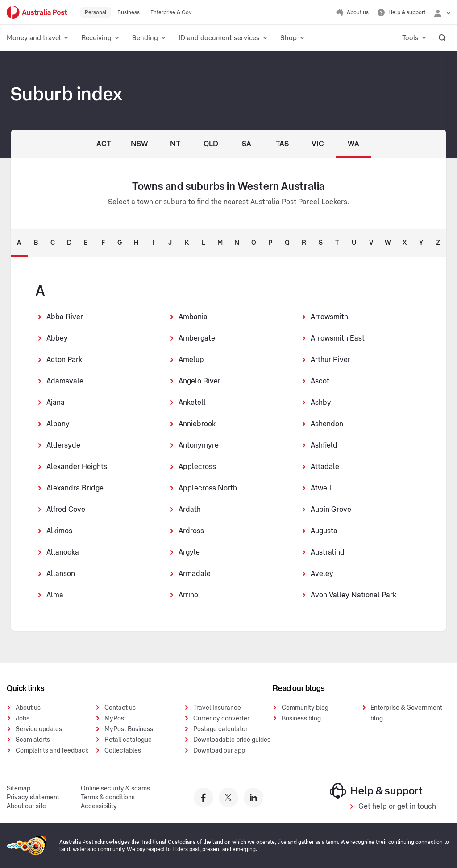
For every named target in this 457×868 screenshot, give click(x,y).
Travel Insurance (217, 708)
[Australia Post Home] (37, 12)
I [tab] (153, 243)
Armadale (195, 574)
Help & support (376, 791)
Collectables (123, 751)
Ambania (193, 317)
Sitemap (19, 789)
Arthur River (330, 360)
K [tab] (187, 243)
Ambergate (197, 338)
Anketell (192, 403)
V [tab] (371, 243)
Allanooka (63, 552)
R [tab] (304, 243)
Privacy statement (33, 798)
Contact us (120, 708)
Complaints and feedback (52, 751)
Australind (328, 552)
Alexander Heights (77, 467)
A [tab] (19, 243)
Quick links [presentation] (26, 688)
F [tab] (103, 243)
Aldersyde (63, 445)
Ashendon (327, 424)
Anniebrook (197, 424)
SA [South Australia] (247, 144)
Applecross (197, 467)
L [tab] (204, 243)
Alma (55, 595)
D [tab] (69, 243)
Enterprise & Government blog (406, 713)
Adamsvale (65, 381)
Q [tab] (287, 243)
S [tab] (321, 243)
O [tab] (254, 243)
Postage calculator (220, 729)
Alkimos (59, 531)
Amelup (191, 360)
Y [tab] (421, 243)
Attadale (325, 467)
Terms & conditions (108, 798)
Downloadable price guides (232, 740)
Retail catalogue (128, 740)
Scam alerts (33, 740)
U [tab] (354, 243)
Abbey (57, 338)
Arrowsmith (329, 317)
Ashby (321, 403)
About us (28, 708)
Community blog (305, 708)
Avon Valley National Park (353, 595)
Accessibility (99, 806)
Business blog (301, 719)
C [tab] (53, 243)
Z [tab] (438, 243)
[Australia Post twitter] (228, 798)
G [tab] (120, 243)
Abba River (65, 317)
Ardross (191, 531)
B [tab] (36, 243)
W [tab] (388, 243)
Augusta (324, 531)
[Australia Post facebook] (204, 798)
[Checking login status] (442, 12)
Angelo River (199, 381)
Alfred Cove (66, 510)
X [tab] (405, 243)
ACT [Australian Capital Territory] (104, 144)
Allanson (61, 574)
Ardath (190, 510)
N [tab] (237, 243)
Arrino (188, 595)
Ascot (320, 381)
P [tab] (270, 243)
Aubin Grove (331, 510)
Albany (58, 424)
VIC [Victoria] (318, 144)
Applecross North (208, 488)
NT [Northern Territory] (175, 144)
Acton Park (64, 360)
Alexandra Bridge (75, 488)
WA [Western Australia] (353, 144)
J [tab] (170, 243)
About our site (26, 806)
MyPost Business (129, 729)
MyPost (115, 719)
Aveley (322, 574)
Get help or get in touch (397, 806)
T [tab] (337, 243)
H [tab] (136, 243)
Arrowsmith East (338, 338)
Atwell (321, 488)
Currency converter (221, 719)
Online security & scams (115, 789)
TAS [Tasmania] (282, 144)
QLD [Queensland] (211, 144)
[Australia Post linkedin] (253, 798)
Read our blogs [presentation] (299, 688)
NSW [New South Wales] (139, 144)
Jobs (23, 719)
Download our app (219, 751)
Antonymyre (199, 445)
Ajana (56, 403)
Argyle (189, 552)
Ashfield (324, 445)
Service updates (39, 729)
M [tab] (220, 243)
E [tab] (86, 243)
